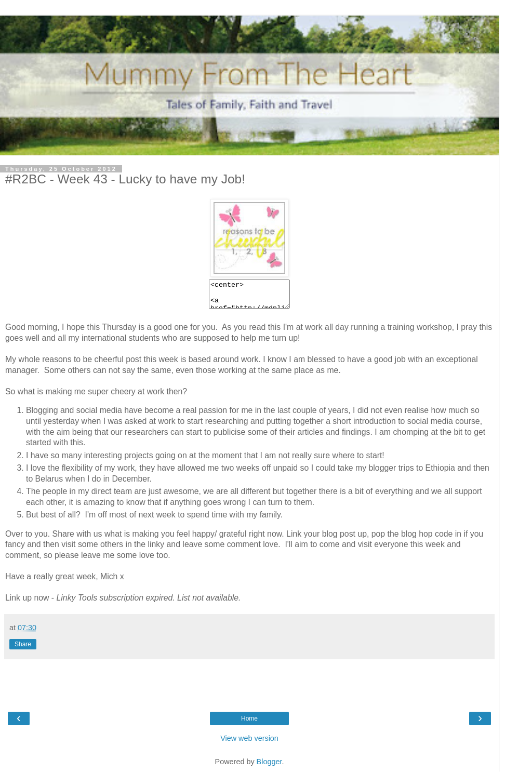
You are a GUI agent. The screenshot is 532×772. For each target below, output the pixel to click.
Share (23, 644)
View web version (249, 738)
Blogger (269, 762)
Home (249, 718)
